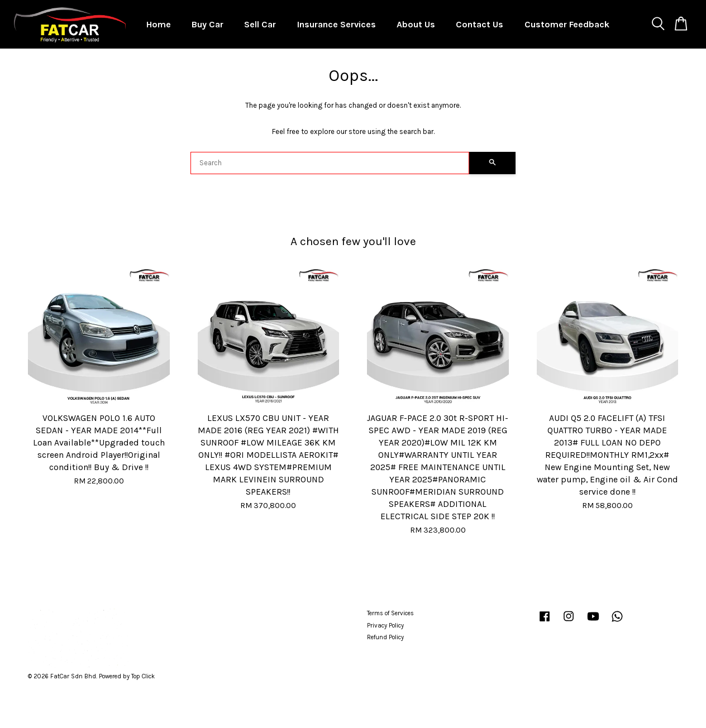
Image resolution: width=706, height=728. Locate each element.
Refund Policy (385, 637)
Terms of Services (390, 613)
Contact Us (480, 24)
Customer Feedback (567, 24)
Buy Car (207, 24)
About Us (416, 24)
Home (159, 24)
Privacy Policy (385, 626)
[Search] (330, 163)
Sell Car (260, 24)
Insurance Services (337, 24)
